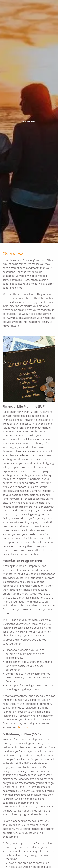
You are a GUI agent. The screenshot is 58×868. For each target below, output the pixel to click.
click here (22, 727)
